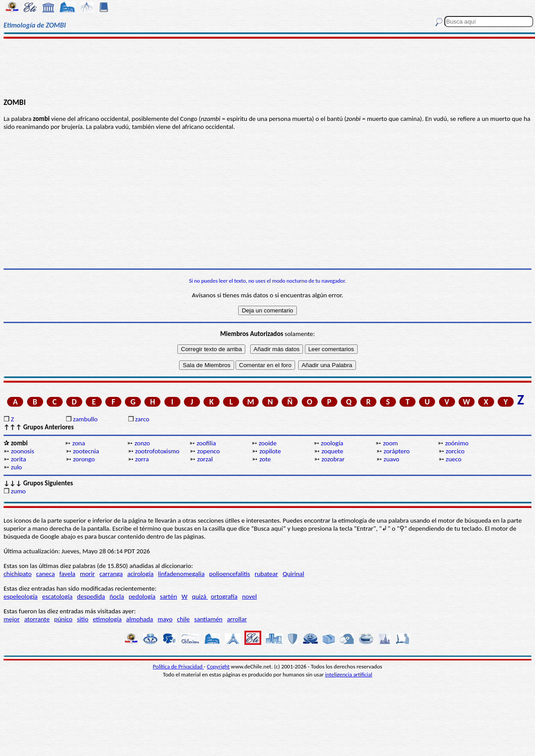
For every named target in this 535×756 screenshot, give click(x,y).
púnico (63, 619)
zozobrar (333, 459)
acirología (140, 574)
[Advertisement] (268, 68)
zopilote (270, 451)
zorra (142, 459)
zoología (332, 443)
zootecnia (86, 451)
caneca (45, 574)
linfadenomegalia (182, 574)
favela (68, 574)
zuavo (391, 459)
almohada (140, 619)
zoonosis (22, 451)
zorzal (205, 459)
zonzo (142, 443)
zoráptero (397, 451)
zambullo (85, 419)
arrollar (237, 619)
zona (79, 443)
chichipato (18, 574)
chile (183, 619)
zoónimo (457, 443)
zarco (142, 419)
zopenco (209, 451)
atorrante (37, 619)
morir (88, 574)
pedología (142, 596)
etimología (107, 619)
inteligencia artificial (349, 674)
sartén (169, 596)
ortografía (224, 596)
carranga (111, 574)
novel (250, 596)
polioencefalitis (230, 574)
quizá (200, 596)
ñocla (117, 596)
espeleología (21, 596)
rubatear (266, 574)
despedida (91, 596)
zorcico (455, 451)
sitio (83, 619)
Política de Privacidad (178, 666)
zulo (16, 467)
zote (265, 459)
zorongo (84, 459)
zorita (18, 459)
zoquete (332, 451)
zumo (18, 491)
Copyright (218, 666)
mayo (165, 619)
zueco (453, 459)
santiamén (208, 619)
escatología (57, 596)
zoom (390, 443)
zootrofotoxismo (157, 451)
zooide (267, 443)
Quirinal (293, 574)
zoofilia (206, 443)
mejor (12, 619)
